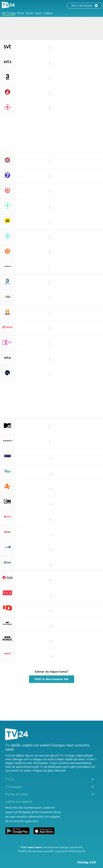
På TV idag (9, 13)
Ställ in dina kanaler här (52, 679)
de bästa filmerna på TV (27, 767)
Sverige (64, 847)
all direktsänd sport (57, 767)
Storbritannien (51, 847)
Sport (39, 13)
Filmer (21, 13)
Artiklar (48, 13)
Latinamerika (76, 847)
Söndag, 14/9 (86, 862)
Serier (30, 13)
